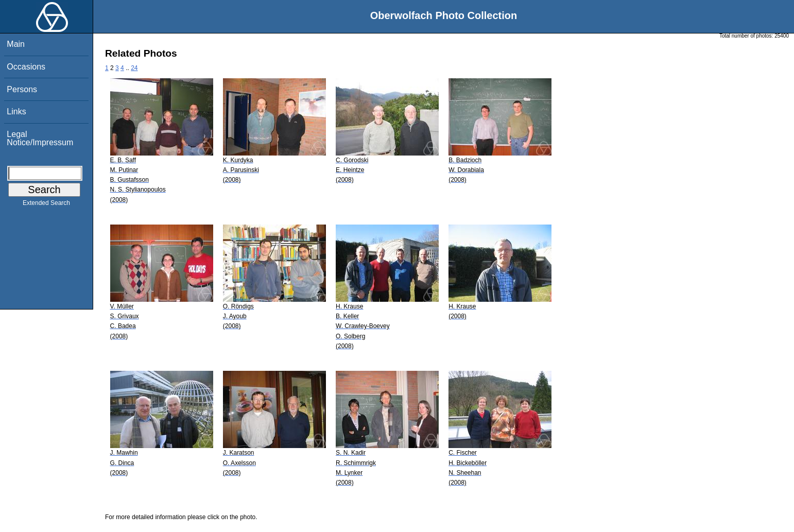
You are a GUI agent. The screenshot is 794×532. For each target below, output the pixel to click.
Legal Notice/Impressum (40, 138)
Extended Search (46, 205)
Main (16, 44)
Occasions (26, 67)
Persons (22, 89)
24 (134, 68)
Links (16, 111)
